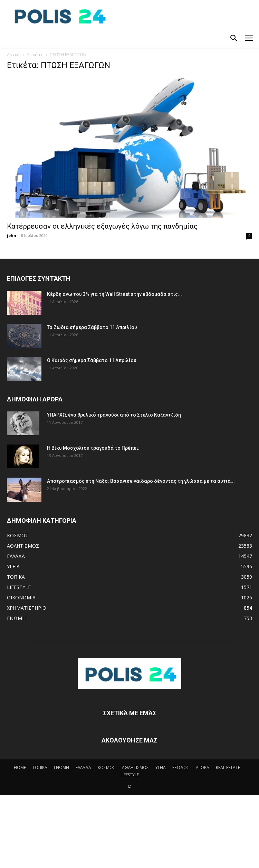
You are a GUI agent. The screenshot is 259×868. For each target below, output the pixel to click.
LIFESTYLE (130, 775)
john (12, 235)
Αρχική (14, 55)
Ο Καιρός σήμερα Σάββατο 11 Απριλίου (92, 360)
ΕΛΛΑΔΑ (83, 767)
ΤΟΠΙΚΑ (40, 767)
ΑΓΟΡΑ (203, 767)
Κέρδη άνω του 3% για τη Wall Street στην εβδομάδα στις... (114, 294)
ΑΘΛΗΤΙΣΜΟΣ (135, 767)
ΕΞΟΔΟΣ (181, 767)
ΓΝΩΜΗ (61, 767)
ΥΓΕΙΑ (161, 767)
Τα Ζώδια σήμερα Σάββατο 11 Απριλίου (92, 327)
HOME (20, 767)
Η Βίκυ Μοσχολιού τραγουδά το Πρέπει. (93, 448)
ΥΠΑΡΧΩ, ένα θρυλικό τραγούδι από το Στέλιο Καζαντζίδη (114, 415)
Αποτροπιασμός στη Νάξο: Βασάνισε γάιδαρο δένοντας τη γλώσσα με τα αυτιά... (141, 481)
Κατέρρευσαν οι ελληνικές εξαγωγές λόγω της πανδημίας (102, 226)
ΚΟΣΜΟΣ (107, 767)
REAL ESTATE (228, 767)
